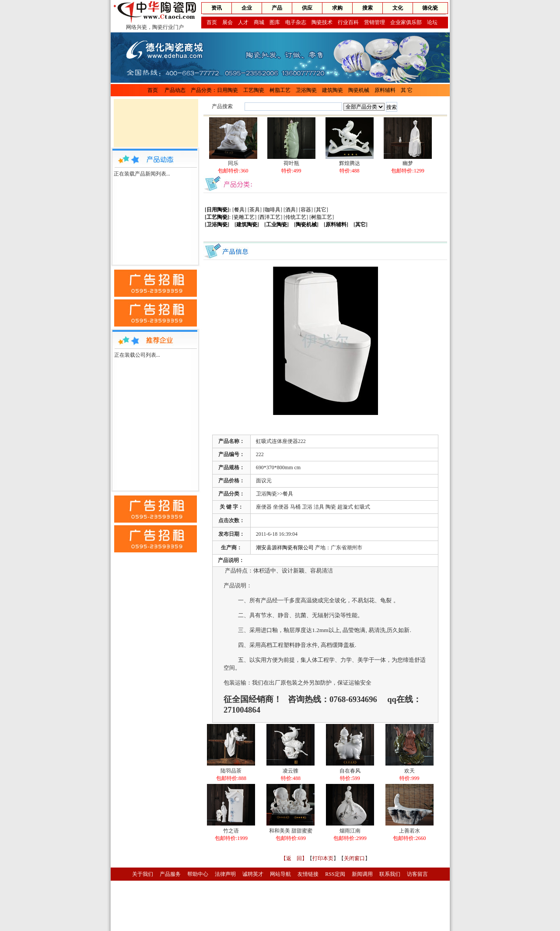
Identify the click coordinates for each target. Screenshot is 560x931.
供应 (307, 8)
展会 (227, 22)
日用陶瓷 (227, 90)
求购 (337, 8)
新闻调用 (362, 874)
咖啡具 (273, 210)
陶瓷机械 (359, 90)
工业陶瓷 (276, 225)
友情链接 (308, 874)
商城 (259, 22)
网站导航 (280, 874)
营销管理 (374, 22)
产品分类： (204, 90)
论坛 (432, 22)
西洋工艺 (270, 217)
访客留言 (417, 874)
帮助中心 (198, 874)
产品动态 (175, 90)
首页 (212, 22)
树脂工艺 (280, 90)
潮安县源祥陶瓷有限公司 (285, 548)
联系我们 (390, 874)
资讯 (217, 8)
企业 (247, 8)
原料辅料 (385, 90)
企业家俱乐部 (406, 22)
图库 (275, 22)
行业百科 (348, 22)
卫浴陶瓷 (306, 90)
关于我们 (143, 874)
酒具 (290, 210)
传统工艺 (296, 217)
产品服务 (170, 874)
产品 (277, 8)
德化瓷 (430, 8)
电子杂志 (296, 22)
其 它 (407, 90)
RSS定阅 (335, 874)
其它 (321, 210)
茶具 (255, 210)
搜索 (367, 8)
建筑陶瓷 (332, 90)
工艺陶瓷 (254, 90)
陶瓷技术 (322, 22)
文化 (398, 8)
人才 (243, 22)
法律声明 (225, 874)
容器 (306, 210)
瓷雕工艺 (244, 217)
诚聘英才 (253, 874)
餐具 (239, 210)
